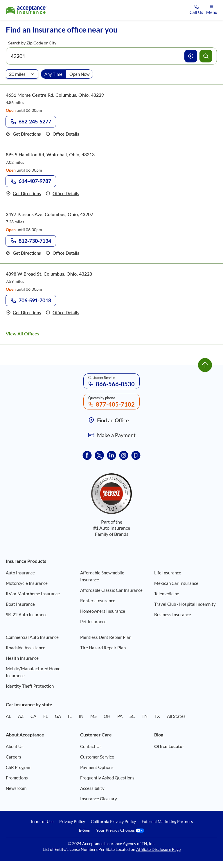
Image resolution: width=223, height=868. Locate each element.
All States (176, 716)
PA (120, 716)
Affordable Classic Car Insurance (111, 590)
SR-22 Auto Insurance (27, 614)
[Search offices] (206, 56)
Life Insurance (168, 573)
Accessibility (92, 788)
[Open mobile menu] (212, 10)
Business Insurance (173, 614)
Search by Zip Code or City (32, 43)
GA (58, 716)
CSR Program (19, 767)
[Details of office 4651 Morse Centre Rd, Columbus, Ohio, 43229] (62, 134)
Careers (14, 757)
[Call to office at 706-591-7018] (31, 301)
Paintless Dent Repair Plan (106, 637)
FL (46, 716)
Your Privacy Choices (120, 830)
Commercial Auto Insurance (32, 637)
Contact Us (91, 746)
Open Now (79, 74)
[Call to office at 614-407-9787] (31, 181)
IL (70, 716)
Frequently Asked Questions (107, 778)
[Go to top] (205, 365)
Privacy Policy (72, 822)
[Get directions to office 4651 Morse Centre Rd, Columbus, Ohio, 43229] (23, 134)
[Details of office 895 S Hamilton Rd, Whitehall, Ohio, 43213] (62, 194)
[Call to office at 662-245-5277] (31, 122)
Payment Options (97, 767)
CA (33, 716)
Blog (159, 735)
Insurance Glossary (99, 799)
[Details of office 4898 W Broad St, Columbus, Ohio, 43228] (62, 313)
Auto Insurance (20, 573)
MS (93, 716)
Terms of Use (42, 822)
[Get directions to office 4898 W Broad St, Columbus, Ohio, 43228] (23, 313)
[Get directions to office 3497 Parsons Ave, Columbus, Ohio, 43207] (23, 253)
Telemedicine (167, 594)
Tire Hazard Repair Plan (103, 648)
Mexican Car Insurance (176, 583)
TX (157, 716)
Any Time (53, 74)
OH (107, 716)
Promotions (17, 778)
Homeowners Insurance (103, 611)
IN (81, 716)
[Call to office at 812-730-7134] (31, 241)
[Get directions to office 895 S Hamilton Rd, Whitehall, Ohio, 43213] (23, 194)
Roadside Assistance (26, 648)
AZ (21, 716)
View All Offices (23, 334)
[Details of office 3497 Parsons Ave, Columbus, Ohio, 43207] (62, 253)
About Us (15, 746)
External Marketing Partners (167, 822)
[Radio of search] (22, 74)
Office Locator (169, 746)
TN (145, 716)
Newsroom (16, 788)
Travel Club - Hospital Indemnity (185, 604)
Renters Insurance (98, 601)
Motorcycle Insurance (27, 583)
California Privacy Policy (113, 822)
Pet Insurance (93, 621)
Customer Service (97, 757)
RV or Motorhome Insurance (33, 594)
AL (8, 716)
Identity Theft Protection (30, 686)
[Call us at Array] (196, 10)
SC (132, 716)
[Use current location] (191, 56)
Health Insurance (22, 658)
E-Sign (85, 830)
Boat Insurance (20, 604)
